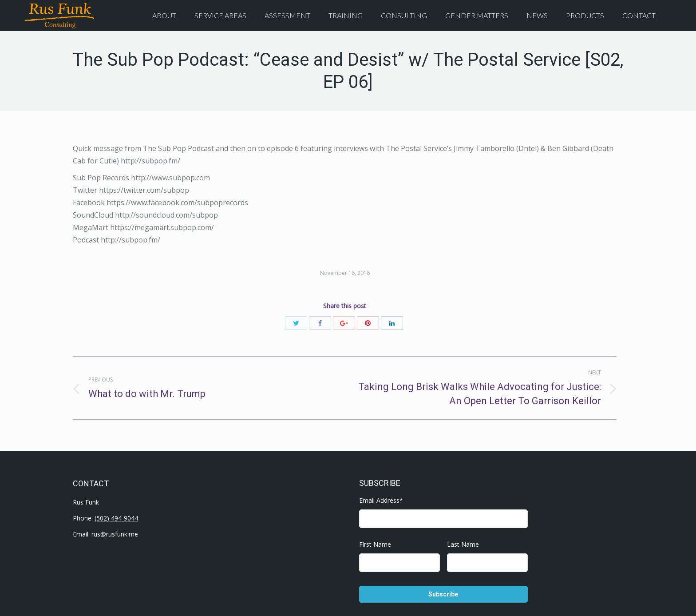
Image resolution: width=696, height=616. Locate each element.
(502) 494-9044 (116, 518)
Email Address (381, 500)
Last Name (463, 544)
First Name (375, 544)
